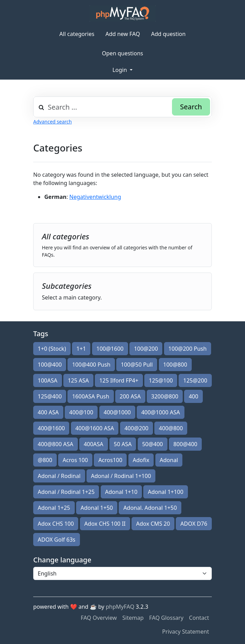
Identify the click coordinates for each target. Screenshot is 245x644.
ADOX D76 (194, 524)
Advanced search (52, 122)
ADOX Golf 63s (57, 540)
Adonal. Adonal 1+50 (150, 508)
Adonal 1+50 (97, 508)
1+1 (81, 349)
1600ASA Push (90, 396)
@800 (45, 460)
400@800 (171, 428)
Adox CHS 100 (56, 524)
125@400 (50, 396)
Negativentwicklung (95, 197)
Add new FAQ (123, 34)
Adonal (169, 460)
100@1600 (110, 349)
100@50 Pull (137, 365)
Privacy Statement (185, 632)
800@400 (185, 444)
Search (191, 107)
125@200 (195, 380)
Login (120, 70)
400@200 (137, 428)
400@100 (81, 412)
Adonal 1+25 (54, 508)
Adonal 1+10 (121, 492)
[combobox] (122, 107)
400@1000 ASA (161, 412)
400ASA (94, 444)
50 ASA (123, 444)
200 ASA (130, 396)
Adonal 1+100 (166, 492)
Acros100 (110, 460)
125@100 (161, 380)
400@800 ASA (56, 444)
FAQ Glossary (166, 618)
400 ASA (48, 412)
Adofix (141, 460)
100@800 (175, 365)
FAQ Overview (99, 618)
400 (193, 396)
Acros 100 (75, 460)
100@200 (146, 349)
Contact (199, 618)
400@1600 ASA (95, 428)
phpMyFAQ (120, 607)
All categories (77, 34)
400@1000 (117, 412)
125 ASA (78, 380)
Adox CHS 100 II (105, 524)
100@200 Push (188, 349)
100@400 (50, 365)
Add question (168, 34)
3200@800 (165, 396)
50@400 (153, 444)
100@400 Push (91, 365)
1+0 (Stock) (52, 349)
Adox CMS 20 (153, 524)
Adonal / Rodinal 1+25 (66, 492)
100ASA (48, 380)
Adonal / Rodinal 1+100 (121, 476)
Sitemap (133, 618)
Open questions (123, 53)
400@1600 (51, 428)
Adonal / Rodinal (59, 476)
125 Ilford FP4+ (119, 380)
